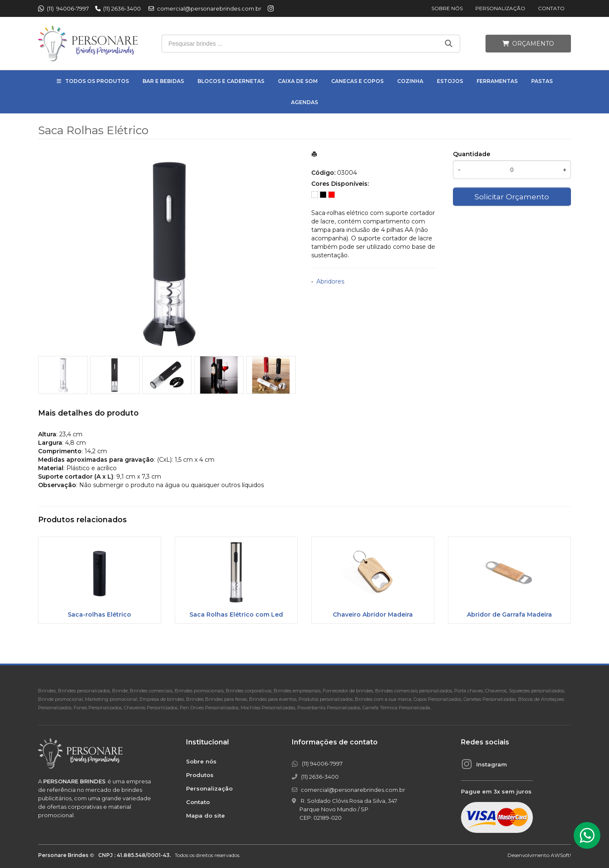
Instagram (492, 764)
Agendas (304, 102)
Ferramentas (497, 81)
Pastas (542, 81)
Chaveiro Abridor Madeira (373, 614)
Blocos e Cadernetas (231, 81)
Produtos (200, 775)
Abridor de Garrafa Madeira (509, 614)
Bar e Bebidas (163, 81)
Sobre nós (447, 8)
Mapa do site (206, 816)
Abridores (330, 281)
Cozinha (410, 81)
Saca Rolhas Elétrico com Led (236, 614)
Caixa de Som (298, 81)
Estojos (450, 81)
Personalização (500, 8)
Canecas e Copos (357, 81)
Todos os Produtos (97, 81)
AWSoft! (561, 855)
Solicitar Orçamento (512, 197)
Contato (551, 8)
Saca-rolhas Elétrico (99, 614)
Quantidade (472, 154)
